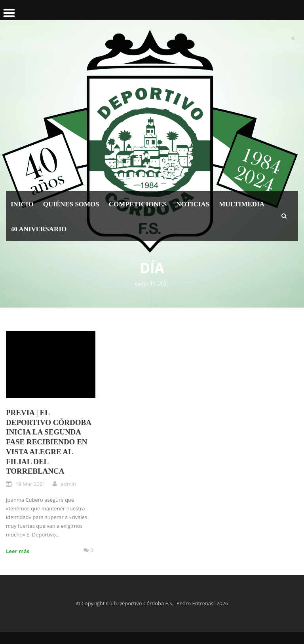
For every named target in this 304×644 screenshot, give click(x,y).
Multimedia (242, 204)
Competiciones (138, 204)
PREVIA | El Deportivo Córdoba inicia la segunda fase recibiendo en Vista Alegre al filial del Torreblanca (48, 442)
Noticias (193, 204)
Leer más (18, 551)
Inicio (22, 204)
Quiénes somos (71, 204)
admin (68, 484)
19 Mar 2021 (30, 484)
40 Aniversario (39, 229)
